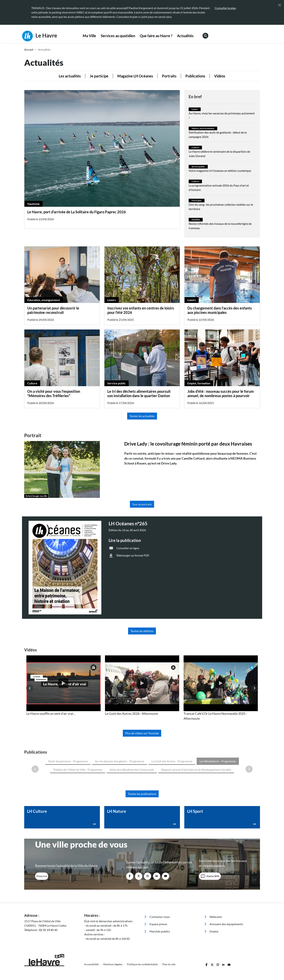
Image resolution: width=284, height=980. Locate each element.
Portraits (169, 76)
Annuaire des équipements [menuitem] (224, 893)
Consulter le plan (225, 8)
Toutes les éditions (142, 631)
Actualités (185, 36)
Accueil (29, 49)
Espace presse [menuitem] (156, 893)
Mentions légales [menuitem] (113, 933)
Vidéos (220, 76)
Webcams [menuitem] (213, 885)
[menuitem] (90, 36)
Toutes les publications (142, 762)
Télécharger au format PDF (133, 555)
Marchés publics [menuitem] (157, 900)
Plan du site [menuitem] (169, 933)
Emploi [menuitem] (211, 900)
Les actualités (70, 76)
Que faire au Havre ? (156, 36)
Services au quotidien (118, 36)
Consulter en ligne (128, 548)
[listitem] (63, 686)
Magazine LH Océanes (135, 76)
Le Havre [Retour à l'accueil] (40, 36)
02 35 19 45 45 (48, 898)
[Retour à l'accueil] (52, 929)
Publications (195, 76)
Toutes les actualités (142, 416)
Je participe (99, 76)
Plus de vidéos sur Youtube (142, 733)
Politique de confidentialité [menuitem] (143, 933)
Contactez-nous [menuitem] (157, 885)
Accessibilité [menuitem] (92, 933)
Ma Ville (89, 36)
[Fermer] (280, 5)
